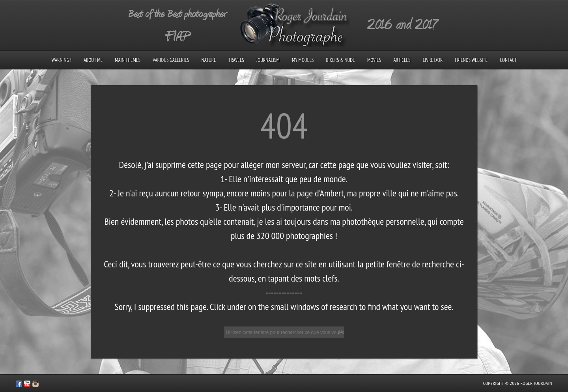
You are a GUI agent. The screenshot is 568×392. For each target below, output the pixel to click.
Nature (209, 60)
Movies (374, 60)
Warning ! (62, 60)
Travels (236, 60)
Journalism (268, 60)
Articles (402, 60)
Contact (508, 60)
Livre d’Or (433, 60)
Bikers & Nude (341, 60)
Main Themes (128, 60)
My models (303, 60)
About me (93, 60)
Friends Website (471, 60)
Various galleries (171, 60)
